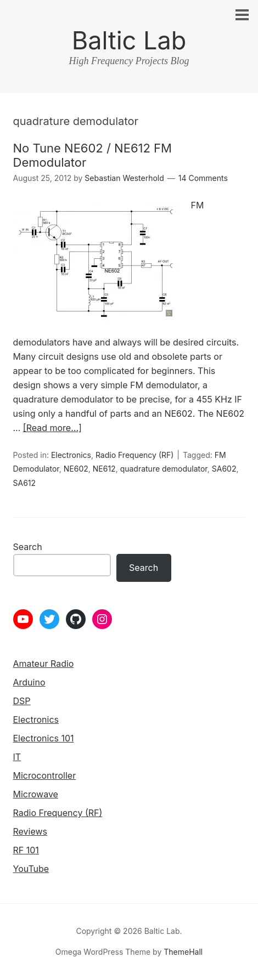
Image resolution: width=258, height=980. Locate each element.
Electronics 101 (44, 738)
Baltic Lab (129, 40)
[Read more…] (52, 428)
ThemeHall (183, 952)
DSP (22, 701)
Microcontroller (45, 775)
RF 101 (26, 850)
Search (28, 547)
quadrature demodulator (164, 469)
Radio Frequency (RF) (134, 455)
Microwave (36, 794)
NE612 (104, 469)
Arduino (29, 682)
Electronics (71, 455)
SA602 (224, 469)
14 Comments (203, 178)
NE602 (76, 469)
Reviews (30, 831)
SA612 (25, 483)
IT (17, 757)
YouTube (31, 869)
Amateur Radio (44, 664)
